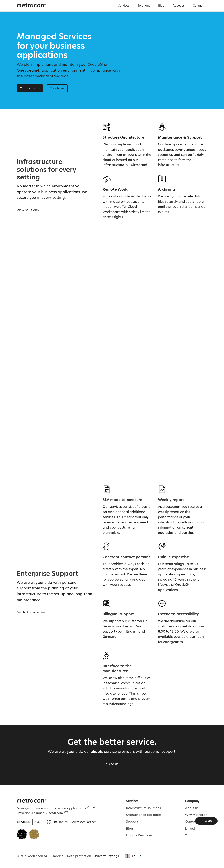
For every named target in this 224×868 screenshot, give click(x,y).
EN (130, 856)
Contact (198, 6)
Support (132, 822)
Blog (161, 6)
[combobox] (133, 856)
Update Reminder (139, 835)
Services (124, 6)
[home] (31, 5)
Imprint (58, 856)
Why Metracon (196, 815)
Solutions (144, 6)
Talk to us (111, 764)
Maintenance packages (144, 815)
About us (179, 6)
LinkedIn (191, 828)
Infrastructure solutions (143, 808)
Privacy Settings (107, 856)
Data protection (79, 856)
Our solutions (30, 88)
